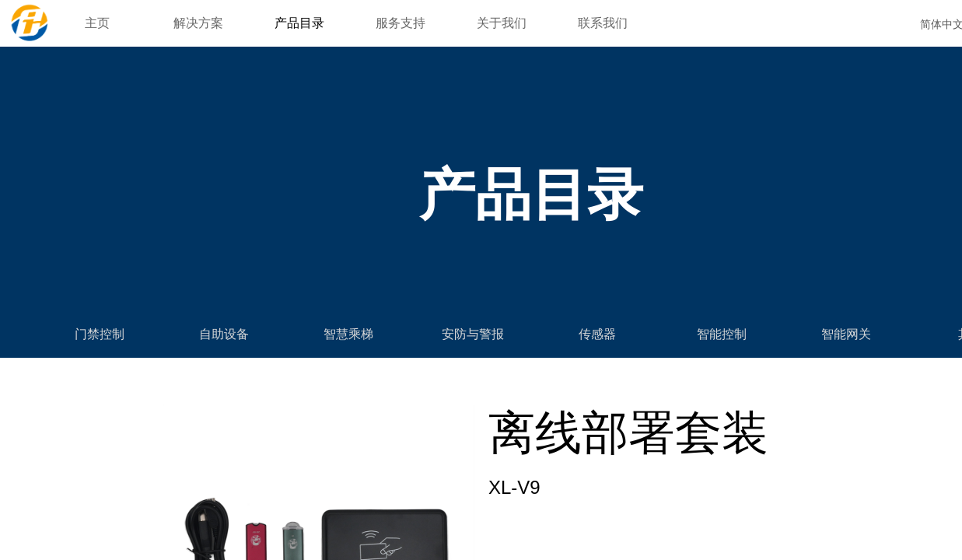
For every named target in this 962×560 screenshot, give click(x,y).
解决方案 (198, 23)
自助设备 (224, 334)
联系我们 (603, 23)
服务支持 (401, 23)
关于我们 (502, 23)
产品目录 (299, 23)
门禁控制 (100, 334)
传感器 (597, 334)
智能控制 (722, 334)
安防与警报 (473, 334)
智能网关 (846, 334)
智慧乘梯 (348, 334)
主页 (97, 23)
